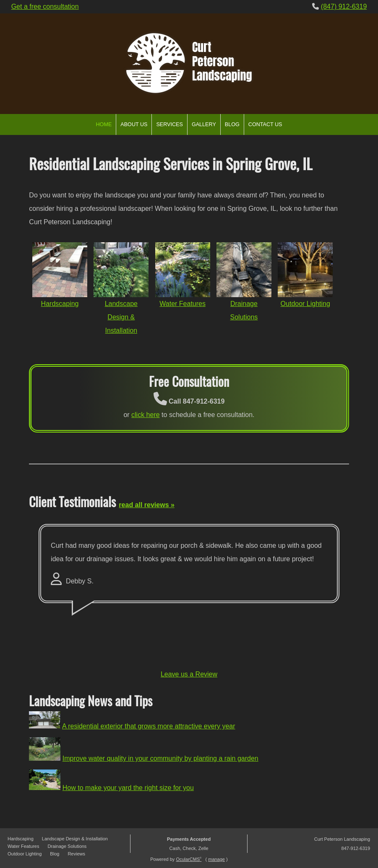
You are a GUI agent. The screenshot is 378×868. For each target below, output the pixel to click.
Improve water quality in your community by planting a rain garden (160, 758)
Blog (232, 124)
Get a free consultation (45, 6)
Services (169, 124)
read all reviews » (147, 505)
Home (104, 124)
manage (216, 859)
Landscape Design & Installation (121, 317)
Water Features (182, 304)
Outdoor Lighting (305, 304)
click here (146, 415)
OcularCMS (189, 859)
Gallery (204, 124)
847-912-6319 (356, 848)
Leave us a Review (189, 674)
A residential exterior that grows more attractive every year (149, 726)
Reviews (76, 854)
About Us (134, 124)
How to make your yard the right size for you (128, 788)
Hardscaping (60, 304)
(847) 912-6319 (344, 6)
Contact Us (265, 124)
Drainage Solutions (67, 846)
